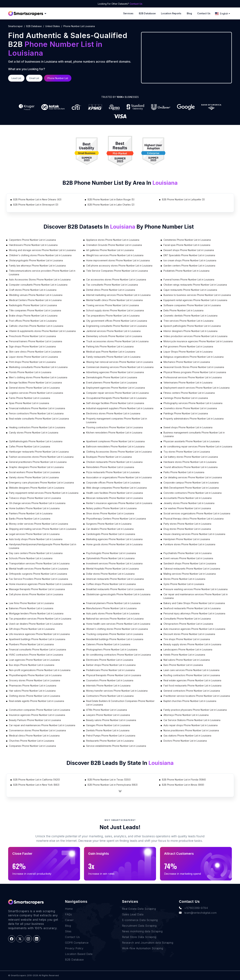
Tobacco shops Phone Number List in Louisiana (35, 498)
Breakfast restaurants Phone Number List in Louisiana (115, 589)
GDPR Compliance (77, 943)
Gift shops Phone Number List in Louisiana (32, 629)
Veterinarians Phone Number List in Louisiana (188, 383)
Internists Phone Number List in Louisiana (108, 686)
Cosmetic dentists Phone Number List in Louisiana (190, 316)
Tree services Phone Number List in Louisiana (188, 321)
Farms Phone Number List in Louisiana (30, 398)
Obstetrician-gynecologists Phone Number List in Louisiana (118, 594)
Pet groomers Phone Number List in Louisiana (188, 346)
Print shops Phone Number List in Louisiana (32, 362)
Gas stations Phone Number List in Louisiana (187, 736)
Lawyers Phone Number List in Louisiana (108, 715)
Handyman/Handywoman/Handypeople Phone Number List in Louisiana (43, 546)
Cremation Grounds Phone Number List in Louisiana (114, 245)
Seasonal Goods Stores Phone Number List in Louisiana (194, 367)
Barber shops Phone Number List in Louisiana (111, 665)
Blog (189, 13)
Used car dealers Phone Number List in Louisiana (36, 624)
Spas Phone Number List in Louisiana (29, 403)
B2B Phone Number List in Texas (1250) (109, 780)
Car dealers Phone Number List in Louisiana (110, 529)
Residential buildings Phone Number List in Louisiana (115, 639)
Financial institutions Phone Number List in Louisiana (37, 408)
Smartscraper (15, 26)
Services (128, 13)
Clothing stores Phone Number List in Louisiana (35, 696)
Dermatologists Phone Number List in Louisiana (112, 377)
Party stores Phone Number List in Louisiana (187, 524)
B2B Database (147, 13)
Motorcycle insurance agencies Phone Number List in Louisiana (198, 341)
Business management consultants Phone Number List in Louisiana (194, 434)
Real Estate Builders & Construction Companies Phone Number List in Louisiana (120, 703)
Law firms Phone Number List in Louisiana (31, 603)
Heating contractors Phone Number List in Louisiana (37, 427)
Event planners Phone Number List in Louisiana (112, 383)
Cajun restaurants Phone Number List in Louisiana (190, 290)
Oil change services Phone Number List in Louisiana (37, 503)
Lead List (16, 78)
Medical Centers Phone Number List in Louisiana (35, 300)
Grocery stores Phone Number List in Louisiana (35, 680)
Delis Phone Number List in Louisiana (183, 310)
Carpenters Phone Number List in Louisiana (32, 240)
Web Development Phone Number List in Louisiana (191, 488)
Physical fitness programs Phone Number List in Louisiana (195, 372)
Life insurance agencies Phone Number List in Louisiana (39, 634)
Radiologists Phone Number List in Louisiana (33, 305)
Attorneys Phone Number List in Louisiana (186, 715)
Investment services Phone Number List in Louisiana (114, 563)
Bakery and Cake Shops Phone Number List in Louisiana (194, 603)
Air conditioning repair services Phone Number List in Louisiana (198, 446)
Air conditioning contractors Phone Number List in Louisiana (119, 655)
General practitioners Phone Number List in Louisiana (38, 462)
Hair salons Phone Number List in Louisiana (32, 691)
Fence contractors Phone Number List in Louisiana (36, 413)
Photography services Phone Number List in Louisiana (193, 403)
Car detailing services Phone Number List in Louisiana (193, 477)
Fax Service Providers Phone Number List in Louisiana (39, 579)
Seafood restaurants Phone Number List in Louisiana (192, 608)
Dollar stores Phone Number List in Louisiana (110, 574)
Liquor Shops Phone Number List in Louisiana (188, 352)
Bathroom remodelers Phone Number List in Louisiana (115, 446)
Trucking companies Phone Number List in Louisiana (115, 634)
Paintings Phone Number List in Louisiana (186, 413)
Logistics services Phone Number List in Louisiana (36, 393)
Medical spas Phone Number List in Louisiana (111, 352)
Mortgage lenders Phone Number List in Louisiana (36, 613)
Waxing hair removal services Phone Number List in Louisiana (120, 362)
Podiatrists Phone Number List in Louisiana (186, 271)
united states (53, 26)
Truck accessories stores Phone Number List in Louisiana (117, 341)
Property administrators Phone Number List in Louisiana (194, 419)
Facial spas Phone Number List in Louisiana (187, 245)
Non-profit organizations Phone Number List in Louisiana (40, 670)
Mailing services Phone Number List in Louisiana (190, 574)
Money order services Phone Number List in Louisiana (39, 524)
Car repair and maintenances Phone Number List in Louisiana (42, 725)
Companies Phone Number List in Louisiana (32, 746)
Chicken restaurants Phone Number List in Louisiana (114, 462)
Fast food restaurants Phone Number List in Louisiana (192, 686)
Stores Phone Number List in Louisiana (184, 579)
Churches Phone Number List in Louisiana (32, 741)
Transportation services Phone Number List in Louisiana (39, 563)
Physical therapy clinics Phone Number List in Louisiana (194, 519)
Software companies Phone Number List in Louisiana (192, 305)
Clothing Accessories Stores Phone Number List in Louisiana (119, 452)
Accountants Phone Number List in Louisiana (188, 498)
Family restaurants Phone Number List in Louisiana (113, 357)
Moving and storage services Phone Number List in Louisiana (42, 250)
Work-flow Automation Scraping (143, 948)
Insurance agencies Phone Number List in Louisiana (37, 715)
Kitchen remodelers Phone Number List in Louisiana (114, 433)
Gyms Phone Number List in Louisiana (184, 584)
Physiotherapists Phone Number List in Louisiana (35, 675)
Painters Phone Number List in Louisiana (31, 513)
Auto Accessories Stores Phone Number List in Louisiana (40, 280)
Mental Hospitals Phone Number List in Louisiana (112, 569)
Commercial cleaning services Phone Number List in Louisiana (120, 367)
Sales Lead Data (133, 914)
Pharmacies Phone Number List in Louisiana (33, 686)
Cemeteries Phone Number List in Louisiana (187, 240)
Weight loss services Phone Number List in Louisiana (115, 255)
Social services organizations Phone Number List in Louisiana (197, 513)
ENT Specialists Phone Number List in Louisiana (189, 255)
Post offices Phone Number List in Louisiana (33, 321)
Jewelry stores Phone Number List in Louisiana (189, 503)
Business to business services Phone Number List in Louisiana (197, 295)
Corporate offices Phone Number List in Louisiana (113, 483)
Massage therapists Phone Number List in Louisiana (37, 589)
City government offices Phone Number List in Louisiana (117, 321)
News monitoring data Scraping (142, 931)
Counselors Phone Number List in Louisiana (110, 680)
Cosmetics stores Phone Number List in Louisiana (190, 408)
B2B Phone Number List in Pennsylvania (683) (113, 785)
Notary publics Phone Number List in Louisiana (111, 508)
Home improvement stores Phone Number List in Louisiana (118, 260)
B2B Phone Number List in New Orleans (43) (37, 199)
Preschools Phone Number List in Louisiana (32, 336)
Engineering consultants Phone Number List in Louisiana (117, 326)
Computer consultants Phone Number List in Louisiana (38, 285)
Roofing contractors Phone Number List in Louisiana (192, 675)
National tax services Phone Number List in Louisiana (115, 619)
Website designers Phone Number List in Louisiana (37, 488)
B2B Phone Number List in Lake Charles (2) (111, 205)
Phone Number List (58, 78)
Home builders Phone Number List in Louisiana (34, 508)
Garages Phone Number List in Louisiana (108, 725)
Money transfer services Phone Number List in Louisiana (117, 691)
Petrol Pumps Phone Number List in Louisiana (111, 736)
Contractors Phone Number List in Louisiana (110, 696)
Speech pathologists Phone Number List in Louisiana (192, 326)
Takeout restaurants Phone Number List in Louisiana (192, 569)
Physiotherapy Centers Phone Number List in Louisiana (116, 519)
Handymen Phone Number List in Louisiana (187, 539)
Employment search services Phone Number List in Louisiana (197, 388)
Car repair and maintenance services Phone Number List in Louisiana (196, 596)
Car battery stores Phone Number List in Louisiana (191, 457)
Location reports (171, 13)
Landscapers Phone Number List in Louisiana (188, 649)
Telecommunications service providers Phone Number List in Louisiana (42, 273)
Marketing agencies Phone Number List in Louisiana (114, 539)
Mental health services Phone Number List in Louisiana (39, 569)
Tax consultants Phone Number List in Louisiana (112, 285)
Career (69, 920)
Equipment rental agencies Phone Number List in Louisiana (195, 300)
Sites (68, 931)
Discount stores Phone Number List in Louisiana (189, 634)
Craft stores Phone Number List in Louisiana (33, 290)
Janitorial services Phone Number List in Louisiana (113, 331)
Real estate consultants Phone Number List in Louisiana (39, 419)
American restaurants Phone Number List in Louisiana (115, 579)
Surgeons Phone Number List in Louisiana (109, 524)
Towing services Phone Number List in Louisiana (113, 305)
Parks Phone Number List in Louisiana (184, 472)
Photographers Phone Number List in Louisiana (112, 649)
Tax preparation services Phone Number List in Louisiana (40, 619)
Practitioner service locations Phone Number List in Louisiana (197, 696)
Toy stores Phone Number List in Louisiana (187, 452)
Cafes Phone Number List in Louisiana (30, 446)
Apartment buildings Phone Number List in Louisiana (37, 639)
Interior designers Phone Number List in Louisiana (190, 331)
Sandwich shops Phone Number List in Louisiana (190, 563)
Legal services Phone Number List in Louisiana (34, 534)
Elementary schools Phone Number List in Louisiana (114, 336)
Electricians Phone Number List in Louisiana (110, 660)
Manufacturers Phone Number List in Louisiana (111, 608)
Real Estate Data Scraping (139, 909)
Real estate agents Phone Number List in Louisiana (37, 701)
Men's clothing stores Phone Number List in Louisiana (38, 377)
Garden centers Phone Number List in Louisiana (189, 266)
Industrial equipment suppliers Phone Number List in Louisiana (120, 408)
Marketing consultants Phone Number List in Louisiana (38, 367)
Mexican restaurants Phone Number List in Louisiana (115, 498)
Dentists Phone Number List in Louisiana (108, 730)
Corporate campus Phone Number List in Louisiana (191, 483)
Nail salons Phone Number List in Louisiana (187, 660)
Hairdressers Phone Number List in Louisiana (33, 245)
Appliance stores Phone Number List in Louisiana (113, 240)
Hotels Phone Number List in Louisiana (184, 655)
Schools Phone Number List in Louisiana (31, 558)
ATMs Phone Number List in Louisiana (107, 710)
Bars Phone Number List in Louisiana (183, 665)
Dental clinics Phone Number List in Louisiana (111, 290)
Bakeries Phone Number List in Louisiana (31, 608)
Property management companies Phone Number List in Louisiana (117, 420)
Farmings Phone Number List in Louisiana (186, 398)
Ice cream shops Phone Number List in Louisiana (190, 260)
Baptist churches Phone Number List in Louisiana (190, 701)
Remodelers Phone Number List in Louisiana (110, 467)
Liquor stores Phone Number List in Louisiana (33, 357)
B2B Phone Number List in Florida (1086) (184, 780)
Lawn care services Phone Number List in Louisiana (191, 670)
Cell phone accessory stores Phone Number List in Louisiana (119, 266)
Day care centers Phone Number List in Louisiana (36, 553)
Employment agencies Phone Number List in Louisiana (116, 388)
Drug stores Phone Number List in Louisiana (187, 529)
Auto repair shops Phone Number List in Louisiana (191, 725)
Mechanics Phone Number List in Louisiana (187, 362)
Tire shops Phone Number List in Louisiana (187, 639)
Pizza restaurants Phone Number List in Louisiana (113, 472)
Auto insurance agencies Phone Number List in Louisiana (194, 629)
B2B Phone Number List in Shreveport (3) (36, 205)
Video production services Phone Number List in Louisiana (195, 336)
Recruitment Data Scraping (139, 926)
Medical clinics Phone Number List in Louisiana (34, 736)
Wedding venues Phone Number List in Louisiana (36, 295)
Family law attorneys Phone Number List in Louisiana (37, 266)
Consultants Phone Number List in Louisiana (187, 619)
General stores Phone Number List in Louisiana (34, 388)
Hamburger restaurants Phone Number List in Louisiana (39, 452)
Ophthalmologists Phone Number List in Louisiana (36, 441)
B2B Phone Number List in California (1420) (37, 780)
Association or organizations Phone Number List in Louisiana (119, 477)
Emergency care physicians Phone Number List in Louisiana (41, 483)
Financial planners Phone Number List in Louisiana (113, 603)
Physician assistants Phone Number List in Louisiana (192, 441)
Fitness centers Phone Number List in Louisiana (189, 393)
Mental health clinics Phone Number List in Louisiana (114, 300)
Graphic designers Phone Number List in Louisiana (36, 467)
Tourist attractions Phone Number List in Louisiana (191, 467)
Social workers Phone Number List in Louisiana (34, 472)
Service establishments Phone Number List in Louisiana (116, 746)
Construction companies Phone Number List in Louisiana (40, 710)
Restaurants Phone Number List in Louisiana (110, 741)
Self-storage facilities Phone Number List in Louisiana (115, 403)
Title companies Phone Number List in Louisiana (35, 310)
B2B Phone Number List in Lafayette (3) (183, 199)
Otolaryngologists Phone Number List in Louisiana (36, 260)
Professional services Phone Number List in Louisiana (193, 377)
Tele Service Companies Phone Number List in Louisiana (117, 271)
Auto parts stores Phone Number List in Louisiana (113, 613)
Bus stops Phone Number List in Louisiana (32, 665)
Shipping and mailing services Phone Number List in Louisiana (43, 529)
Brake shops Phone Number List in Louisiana (33, 316)
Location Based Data (79, 954)
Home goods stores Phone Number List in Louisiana (114, 544)
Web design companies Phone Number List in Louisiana (116, 488)
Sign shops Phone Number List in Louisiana (32, 346)
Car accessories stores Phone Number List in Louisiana (116, 280)
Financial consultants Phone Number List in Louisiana (38, 649)
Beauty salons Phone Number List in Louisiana (111, 720)
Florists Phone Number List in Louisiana (30, 372)
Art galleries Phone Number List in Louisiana (110, 250)
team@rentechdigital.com (198, 913)
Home (69, 909)
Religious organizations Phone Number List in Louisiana (194, 357)
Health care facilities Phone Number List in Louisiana (115, 493)
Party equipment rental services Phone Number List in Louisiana (44, 493)
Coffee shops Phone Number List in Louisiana (111, 584)
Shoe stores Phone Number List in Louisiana (110, 513)
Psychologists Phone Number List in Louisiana (111, 553)
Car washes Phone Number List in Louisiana (187, 508)
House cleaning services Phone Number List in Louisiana (194, 534)
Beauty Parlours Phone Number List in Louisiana (35, 720)
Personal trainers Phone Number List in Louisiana (36, 341)
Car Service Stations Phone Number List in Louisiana (192, 720)
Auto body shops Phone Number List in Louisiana (36, 539)
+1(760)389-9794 (193, 908)
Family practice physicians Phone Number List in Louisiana (195, 710)
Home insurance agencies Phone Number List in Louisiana (41, 584)
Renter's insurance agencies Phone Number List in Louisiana (119, 503)
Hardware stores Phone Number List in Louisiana (190, 462)
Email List (34, 78)
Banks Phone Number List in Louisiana (30, 519)
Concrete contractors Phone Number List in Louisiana (193, 493)
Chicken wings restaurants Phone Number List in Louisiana (195, 285)
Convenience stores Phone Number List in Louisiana (37, 730)
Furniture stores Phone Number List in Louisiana (189, 544)
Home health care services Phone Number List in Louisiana (118, 624)
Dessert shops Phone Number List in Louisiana (189, 250)
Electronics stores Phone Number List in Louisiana (113, 413)
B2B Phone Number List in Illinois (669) (183, 785)
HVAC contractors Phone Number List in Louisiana (36, 655)
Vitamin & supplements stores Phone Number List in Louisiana (42, 331)
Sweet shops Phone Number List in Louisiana (188, 427)
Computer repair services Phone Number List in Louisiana (117, 393)
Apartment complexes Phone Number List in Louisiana (115, 441)
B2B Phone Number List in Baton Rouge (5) (111, 199)
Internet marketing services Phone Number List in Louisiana (118, 295)
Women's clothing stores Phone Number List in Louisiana (117, 629)
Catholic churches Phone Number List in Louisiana (36, 326)
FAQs (68, 914)
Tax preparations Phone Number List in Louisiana (113, 316)
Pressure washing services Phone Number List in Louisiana (196, 589)
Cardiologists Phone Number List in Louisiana (111, 534)
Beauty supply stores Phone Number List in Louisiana (192, 644)
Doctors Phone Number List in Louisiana (185, 741)
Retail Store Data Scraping (139, 937)
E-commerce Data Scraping (140, 920)
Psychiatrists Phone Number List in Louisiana (188, 553)
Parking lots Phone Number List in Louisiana (110, 346)
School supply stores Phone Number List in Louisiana (115, 310)
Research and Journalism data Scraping (148, 943)
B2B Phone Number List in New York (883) (36, 785)
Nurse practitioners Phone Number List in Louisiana (191, 730)
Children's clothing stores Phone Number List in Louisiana (40, 255)
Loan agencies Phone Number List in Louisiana (34, 660)
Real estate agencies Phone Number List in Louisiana (192, 680)
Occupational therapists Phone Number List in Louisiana (116, 398)
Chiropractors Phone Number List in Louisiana (188, 624)
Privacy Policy (74, 948)
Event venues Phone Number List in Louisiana (188, 558)
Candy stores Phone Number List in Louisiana (34, 433)
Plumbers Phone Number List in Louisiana (31, 644)
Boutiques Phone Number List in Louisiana (109, 457)
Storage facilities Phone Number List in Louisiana (35, 383)
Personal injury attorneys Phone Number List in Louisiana (194, 613)
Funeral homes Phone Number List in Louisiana (189, 280)
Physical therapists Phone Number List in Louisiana (114, 675)
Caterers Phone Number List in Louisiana (108, 644)
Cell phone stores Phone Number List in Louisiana (36, 594)
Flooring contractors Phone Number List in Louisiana (115, 427)
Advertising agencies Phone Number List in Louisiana (115, 372)
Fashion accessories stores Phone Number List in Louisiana (41, 457)
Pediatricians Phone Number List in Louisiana (110, 670)
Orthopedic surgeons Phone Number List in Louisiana (38, 574)
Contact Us (136, 4)
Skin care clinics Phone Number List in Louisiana (35, 352)
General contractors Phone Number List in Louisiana (192, 691)
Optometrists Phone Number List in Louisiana (110, 558)
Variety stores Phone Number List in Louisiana (34, 477)
